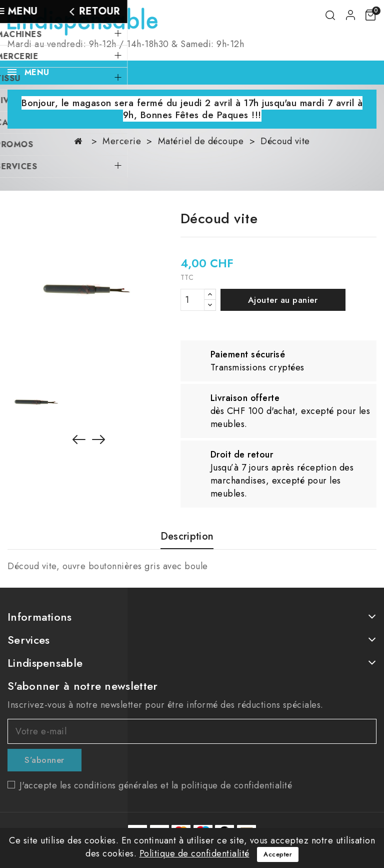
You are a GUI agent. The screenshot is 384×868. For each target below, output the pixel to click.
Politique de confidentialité (194, 853)
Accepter (278, 854)
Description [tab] (187, 537)
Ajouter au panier (283, 300)
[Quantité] (192, 300)
